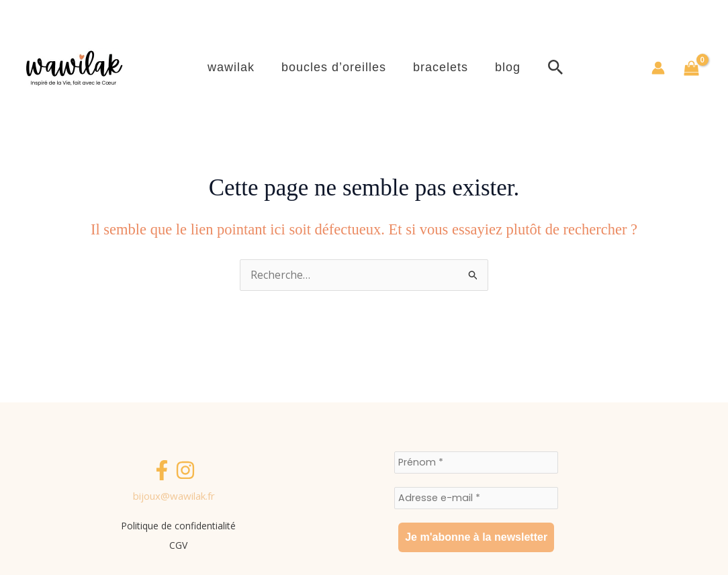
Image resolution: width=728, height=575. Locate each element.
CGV (182, 544)
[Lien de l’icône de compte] (658, 68)
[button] (620, 68)
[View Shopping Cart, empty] (691, 68)
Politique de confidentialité (182, 526)
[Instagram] (185, 473)
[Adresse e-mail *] (476, 498)
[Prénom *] (476, 463)
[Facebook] (162, 473)
